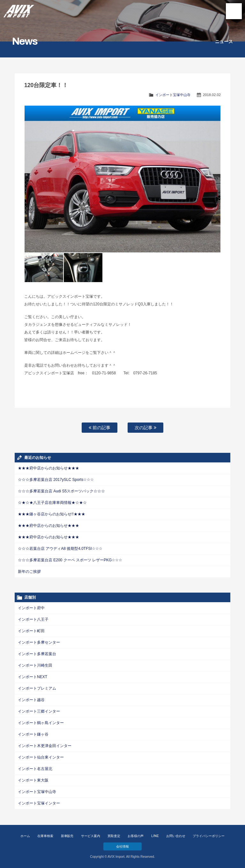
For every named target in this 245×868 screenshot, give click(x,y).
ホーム (25, 836)
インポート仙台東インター (41, 757)
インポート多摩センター (39, 642)
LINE (155, 836)
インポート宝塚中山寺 (173, 95)
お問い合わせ (176, 836)
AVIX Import (19, 10)
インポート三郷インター (39, 711)
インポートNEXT (33, 677)
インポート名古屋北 (35, 769)
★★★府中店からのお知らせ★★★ (48, 468)
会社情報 (122, 846)
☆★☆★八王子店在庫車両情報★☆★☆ (52, 503)
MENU (234, 11)
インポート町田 (31, 631)
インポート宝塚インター (39, 803)
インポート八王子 (33, 619)
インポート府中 (31, 608)
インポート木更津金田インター (45, 746)
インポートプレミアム (37, 688)
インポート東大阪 (33, 780)
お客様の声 (136, 836)
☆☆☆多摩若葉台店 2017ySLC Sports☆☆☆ (56, 480)
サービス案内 (91, 836)
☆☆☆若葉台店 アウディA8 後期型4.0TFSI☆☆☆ (60, 549)
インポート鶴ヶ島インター (41, 723)
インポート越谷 (31, 700)
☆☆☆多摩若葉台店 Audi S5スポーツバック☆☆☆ (61, 491)
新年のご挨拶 (29, 572)
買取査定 (114, 836)
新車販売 (67, 836)
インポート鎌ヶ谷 (33, 734)
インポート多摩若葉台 (37, 654)
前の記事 (100, 428)
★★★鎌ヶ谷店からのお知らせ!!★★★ (51, 514)
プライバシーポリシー (209, 836)
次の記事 (145, 428)
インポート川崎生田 (35, 665)
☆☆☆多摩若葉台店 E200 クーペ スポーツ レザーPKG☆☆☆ (70, 560)
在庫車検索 (45, 836)
